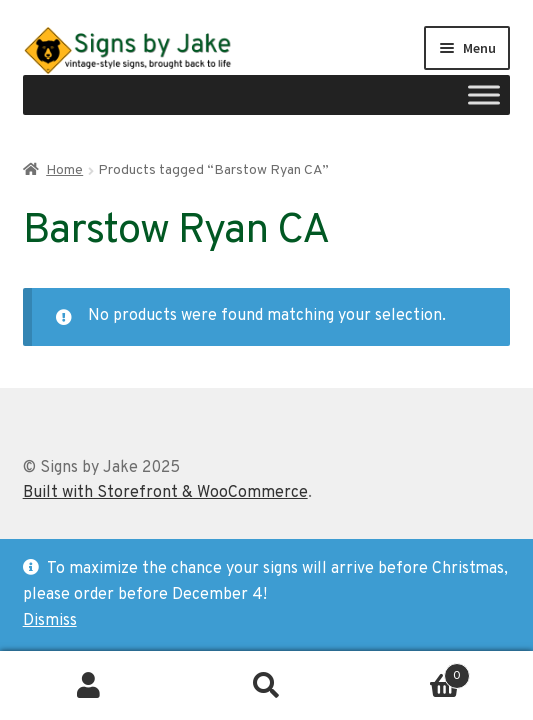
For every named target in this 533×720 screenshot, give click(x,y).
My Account (89, 686)
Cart (412, 671)
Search (267, 686)
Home (64, 170)
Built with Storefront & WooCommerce (165, 493)
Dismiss (50, 621)
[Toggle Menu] (484, 94)
